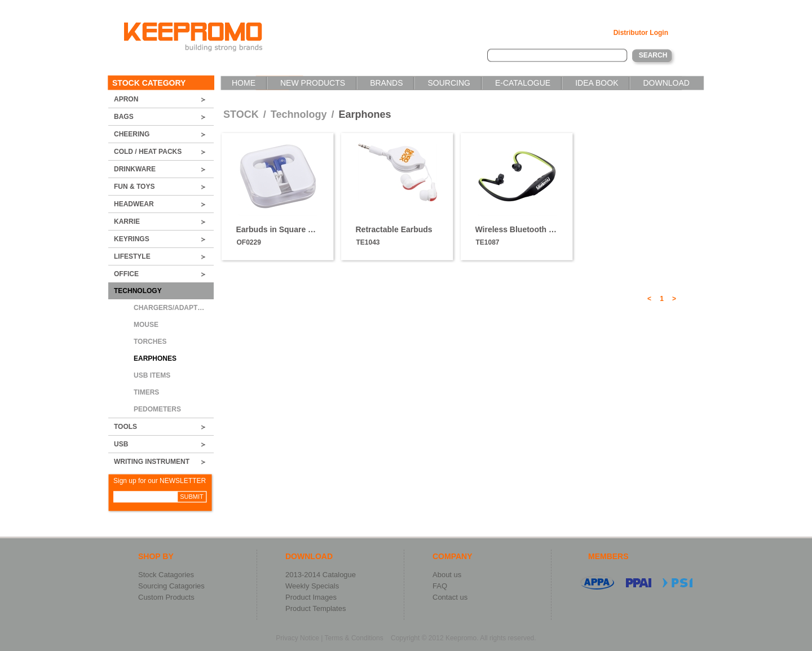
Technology (300, 114)
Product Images (311, 597)
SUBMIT (192, 497)
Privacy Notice (297, 638)
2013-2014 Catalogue (321, 575)
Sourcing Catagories (171, 586)
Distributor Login (641, 33)
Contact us (450, 597)
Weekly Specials (312, 586)
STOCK (241, 114)
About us (447, 575)
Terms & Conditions (354, 638)
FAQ (440, 586)
